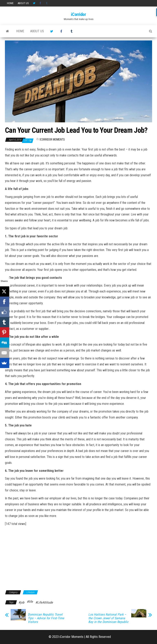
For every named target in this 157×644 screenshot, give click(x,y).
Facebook (41, 3)
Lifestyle (30, 592)
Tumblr (47, 3)
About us (23, 3)
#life (30, 602)
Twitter (34, 3)
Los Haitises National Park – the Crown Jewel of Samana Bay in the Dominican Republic (108, 618)
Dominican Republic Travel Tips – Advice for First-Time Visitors (46, 618)
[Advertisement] (78, 558)
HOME (10, 3)
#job (21, 602)
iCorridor (78, 14)
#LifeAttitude (44, 602)
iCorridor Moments (52, 140)
